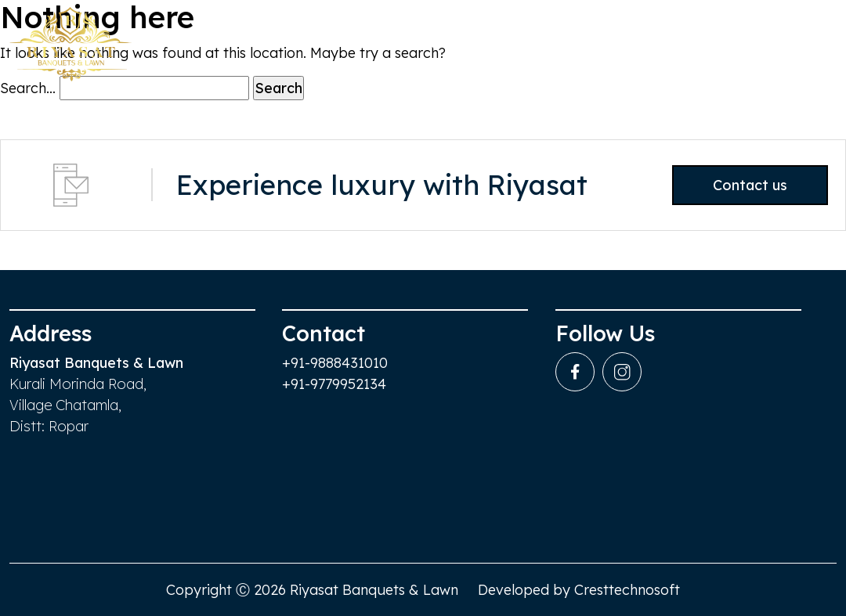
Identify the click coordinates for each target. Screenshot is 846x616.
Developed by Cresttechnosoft (579, 590)
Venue (491, 47)
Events (565, 47)
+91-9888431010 (335, 363)
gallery (728, 47)
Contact (810, 47)
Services (646, 47)
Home (420, 47)
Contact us (734, 185)
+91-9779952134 (334, 384)
